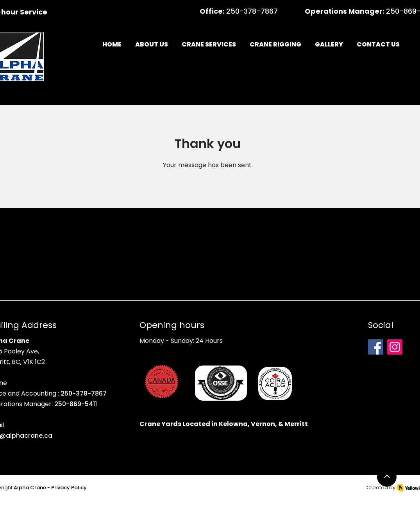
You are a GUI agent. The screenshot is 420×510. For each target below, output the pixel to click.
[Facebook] (376, 347)
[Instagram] (395, 347)
